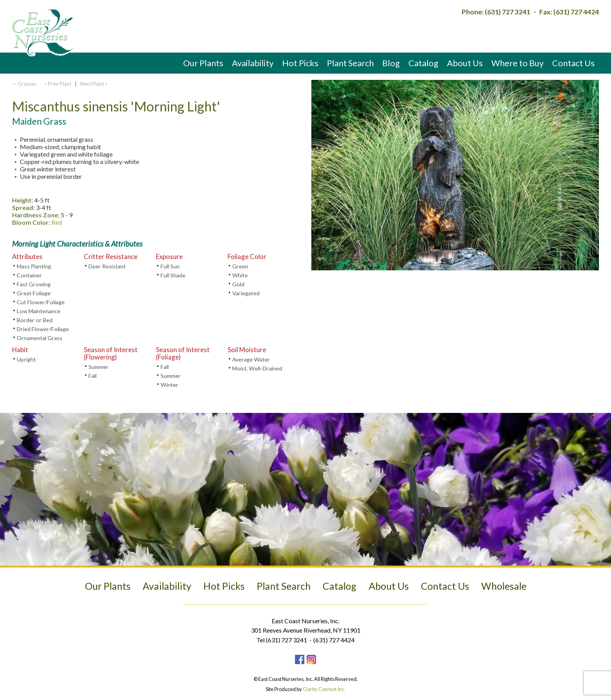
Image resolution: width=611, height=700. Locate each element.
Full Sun (170, 266)
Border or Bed (35, 320)
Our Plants (203, 63)
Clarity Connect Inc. (324, 689)
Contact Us (573, 63)
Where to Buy (517, 63)
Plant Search (350, 63)
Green (240, 266)
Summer (99, 367)
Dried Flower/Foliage (43, 329)
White (240, 275)
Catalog (423, 63)
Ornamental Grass (40, 338)
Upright (26, 359)
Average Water (251, 359)
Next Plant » (94, 84)
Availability (253, 63)
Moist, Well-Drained (257, 368)
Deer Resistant (107, 266)
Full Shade (173, 275)
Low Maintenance (39, 311)
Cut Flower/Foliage (41, 302)
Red (57, 222)
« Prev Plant (57, 84)
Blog (391, 63)
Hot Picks (300, 63)
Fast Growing (34, 284)
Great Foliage (34, 293)
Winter (170, 385)
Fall (93, 376)
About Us (465, 63)
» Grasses (24, 84)
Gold (238, 284)
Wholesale (504, 586)
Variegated (246, 293)
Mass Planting (34, 266)
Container (29, 275)
